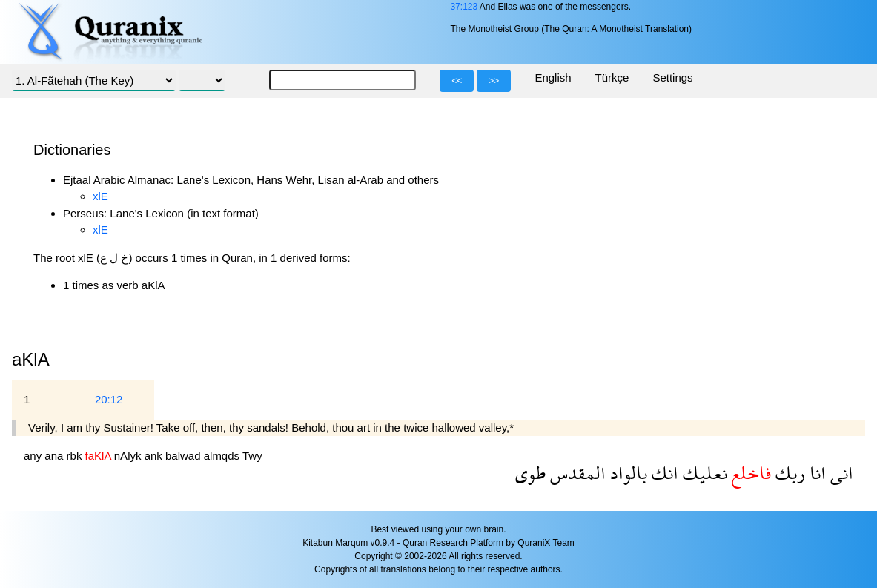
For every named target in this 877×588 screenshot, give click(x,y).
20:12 (109, 399)
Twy (252, 456)
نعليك (703, 473)
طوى (530, 473)
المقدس (576, 473)
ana (55, 456)
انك (663, 473)
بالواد (626, 473)
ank (155, 456)
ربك (788, 473)
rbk (76, 456)
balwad (185, 456)
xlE (100, 196)
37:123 (464, 7)
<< (457, 81)
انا (815, 473)
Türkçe (612, 77)
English (553, 77)
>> (494, 81)
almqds (223, 456)
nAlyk (129, 456)
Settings (672, 77)
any (34, 456)
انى (840, 473)
